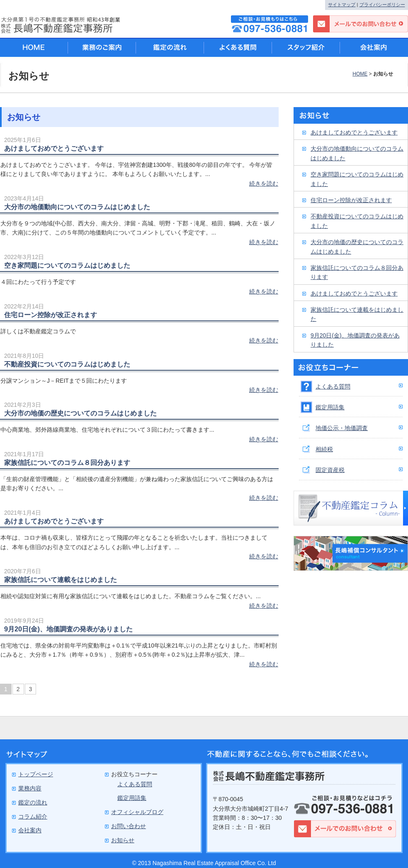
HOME (360, 74)
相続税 (324, 449)
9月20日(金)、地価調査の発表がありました (68, 629)
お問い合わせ (129, 826)
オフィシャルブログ (137, 812)
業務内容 (30, 788)
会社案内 (374, 47)
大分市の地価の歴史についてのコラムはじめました (80, 413)
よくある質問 (333, 386)
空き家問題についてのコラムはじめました (67, 265)
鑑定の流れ (170, 47)
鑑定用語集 (330, 407)
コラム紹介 (33, 817)
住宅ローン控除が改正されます (51, 315)
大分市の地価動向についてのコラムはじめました (77, 207)
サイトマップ (342, 5)
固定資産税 (330, 470)
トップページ (36, 774)
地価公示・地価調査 (342, 428)
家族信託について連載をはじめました (61, 579)
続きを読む (264, 183)
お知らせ (123, 840)
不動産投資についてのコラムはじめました (67, 364)
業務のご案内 (102, 47)
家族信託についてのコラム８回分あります (67, 462)
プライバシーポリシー (382, 5)
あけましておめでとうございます (54, 148)
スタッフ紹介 (306, 47)
